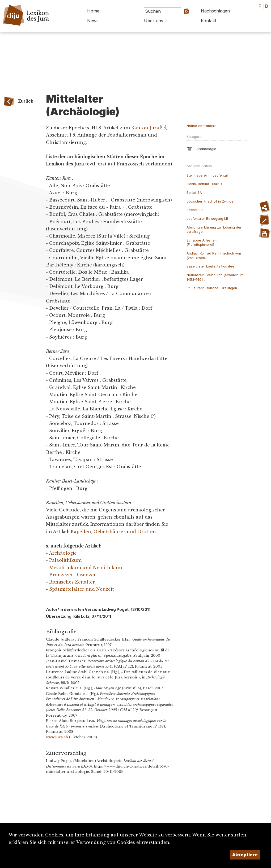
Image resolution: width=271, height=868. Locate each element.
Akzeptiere (245, 855)
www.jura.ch (57, 737)
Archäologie (63, 553)
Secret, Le (195, 210)
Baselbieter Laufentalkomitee (210, 266)
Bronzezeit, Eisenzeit (73, 575)
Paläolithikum (65, 560)
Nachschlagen (215, 11)
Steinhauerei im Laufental (207, 175)
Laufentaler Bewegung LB (207, 219)
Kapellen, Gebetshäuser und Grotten (113, 532)
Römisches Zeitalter (72, 582)
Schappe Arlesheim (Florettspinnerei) (202, 243)
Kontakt (209, 21)
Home (93, 11)
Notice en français (202, 126)
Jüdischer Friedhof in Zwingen (211, 201)
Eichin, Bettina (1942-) (204, 184)
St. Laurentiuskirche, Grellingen (212, 288)
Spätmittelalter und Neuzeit (82, 589)
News (93, 21)
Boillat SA (194, 193)
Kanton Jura (145, 128)
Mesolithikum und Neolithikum (86, 568)
